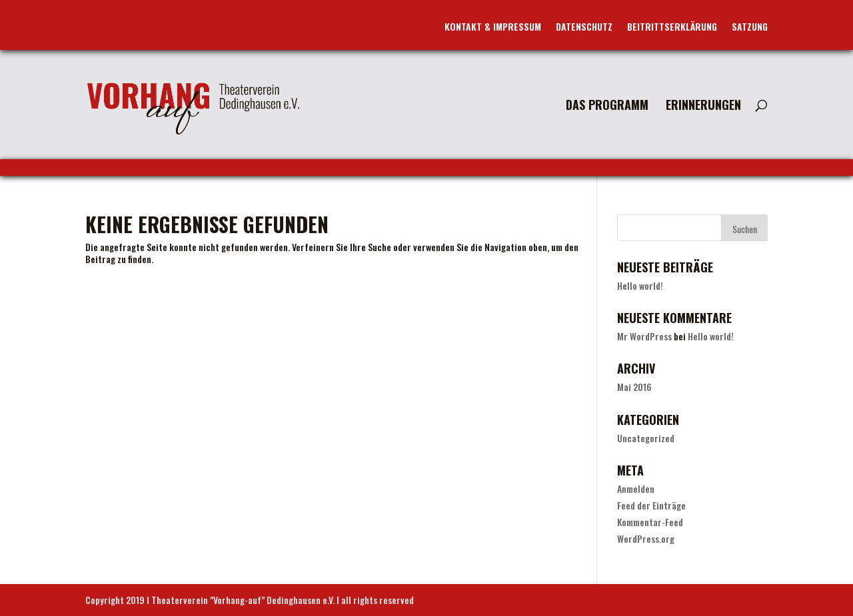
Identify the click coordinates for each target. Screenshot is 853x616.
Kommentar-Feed (650, 522)
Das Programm (607, 107)
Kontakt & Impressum (493, 28)
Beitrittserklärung (672, 28)
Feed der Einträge (651, 505)
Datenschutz (584, 28)
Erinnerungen (703, 107)
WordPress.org (646, 538)
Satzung (750, 28)
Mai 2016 (634, 387)
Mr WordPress (644, 336)
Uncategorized (646, 438)
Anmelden (636, 488)
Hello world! (640, 285)
